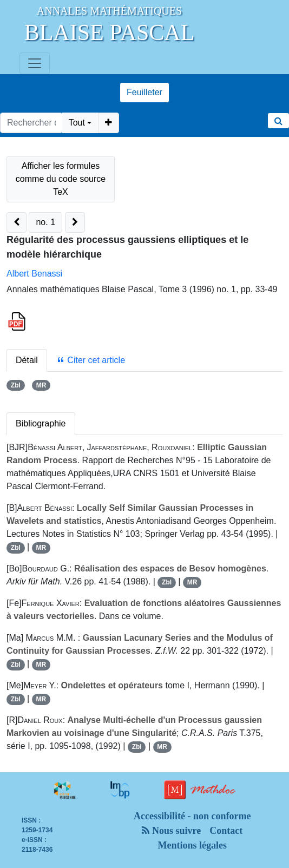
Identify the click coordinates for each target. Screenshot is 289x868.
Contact (226, 831)
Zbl (16, 385)
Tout (77, 123)
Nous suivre (171, 831)
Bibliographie (41, 423)
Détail (27, 360)
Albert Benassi (34, 274)
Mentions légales (193, 845)
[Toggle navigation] (35, 63)
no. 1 (45, 222)
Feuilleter (144, 92)
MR (41, 385)
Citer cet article (91, 360)
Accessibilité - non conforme (192, 816)
